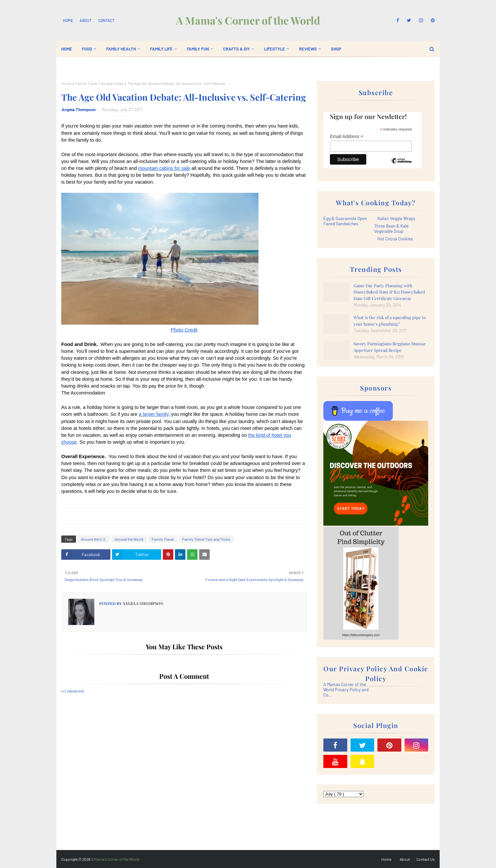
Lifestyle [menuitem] (275, 49)
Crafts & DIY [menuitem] (237, 49)
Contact (106, 20)
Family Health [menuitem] (121, 49)
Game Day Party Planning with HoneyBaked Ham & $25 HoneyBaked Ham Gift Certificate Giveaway (389, 292)
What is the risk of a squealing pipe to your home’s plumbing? (390, 321)
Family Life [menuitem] (161, 49)
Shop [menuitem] (336, 49)
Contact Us (426, 859)
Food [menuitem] (87, 49)
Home (68, 20)
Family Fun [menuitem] (198, 49)
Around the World (129, 539)
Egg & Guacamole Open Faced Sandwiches (345, 221)
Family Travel (163, 539)
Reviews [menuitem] (308, 49)
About (86, 20)
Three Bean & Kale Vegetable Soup (391, 229)
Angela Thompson (79, 110)
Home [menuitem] (67, 49)
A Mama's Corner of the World (248, 20)
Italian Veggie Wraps (396, 218)
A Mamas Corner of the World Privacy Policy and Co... (346, 690)
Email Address (347, 137)
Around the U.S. (94, 539)
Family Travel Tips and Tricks (99, 83)
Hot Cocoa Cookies (395, 239)
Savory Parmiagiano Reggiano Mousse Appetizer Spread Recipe (390, 347)
